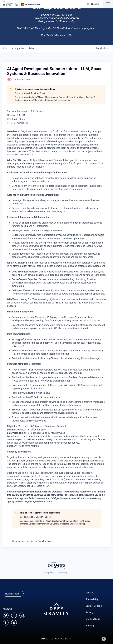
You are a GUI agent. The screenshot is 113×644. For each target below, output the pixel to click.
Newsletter (13, 594)
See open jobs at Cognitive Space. (30, 93)
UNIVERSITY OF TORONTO (51, 639)
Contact (90, 592)
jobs (5, 48)
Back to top (104, 639)
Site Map (90, 625)
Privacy (89, 612)
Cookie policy (62, 573)
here (93, 31)
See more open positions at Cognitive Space (33, 541)
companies (18, 48)
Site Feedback (93, 619)
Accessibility (92, 599)
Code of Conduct (94, 606)
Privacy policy (49, 573)
